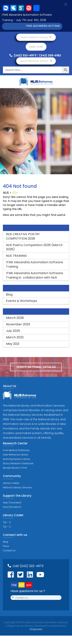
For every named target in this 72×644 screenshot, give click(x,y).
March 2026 (15, 318)
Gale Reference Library (16, 455)
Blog (9, 294)
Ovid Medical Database (16, 450)
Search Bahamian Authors (36, 61)
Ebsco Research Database (18, 463)
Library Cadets (11, 483)
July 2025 (13, 331)
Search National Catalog (36, 37)
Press (6, 546)
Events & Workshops (22, 301)
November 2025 (18, 324)
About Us (10, 386)
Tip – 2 (7, 522)
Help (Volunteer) (12, 503)
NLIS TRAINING (16, 256)
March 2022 (15, 337)
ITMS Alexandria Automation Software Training (34, 264)
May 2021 (13, 344)
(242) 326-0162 (50, 55)
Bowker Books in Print (15, 468)
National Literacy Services (17, 487)
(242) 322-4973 (23, 55)
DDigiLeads (36, 629)
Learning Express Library (17, 459)
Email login (36, 47)
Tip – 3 (7, 527)
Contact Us (9, 550)
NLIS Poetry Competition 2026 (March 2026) (34, 247)
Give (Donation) (12, 507)
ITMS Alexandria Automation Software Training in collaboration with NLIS (34, 275)
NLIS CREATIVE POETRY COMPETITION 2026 (23, 236)
